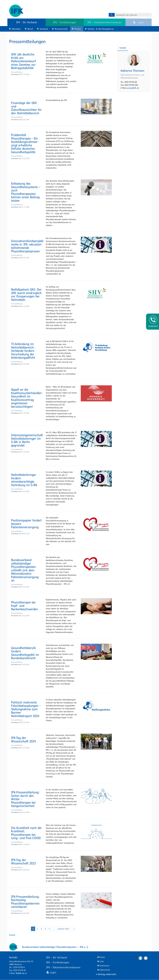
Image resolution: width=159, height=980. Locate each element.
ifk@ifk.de (21, 973)
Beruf (30, 29)
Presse (78, 29)
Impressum (104, 965)
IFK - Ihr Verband (26, 22)
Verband (44, 29)
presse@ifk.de (133, 88)
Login (139, 22)
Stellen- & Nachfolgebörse (101, 29)
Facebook (140, 958)
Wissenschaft (61, 29)
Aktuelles (16, 29)
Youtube (146, 958)
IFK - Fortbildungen (65, 22)
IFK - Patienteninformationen (105, 22)
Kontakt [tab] (123, 48)
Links (102, 961)
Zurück (12, 935)
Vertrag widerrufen (107, 974)
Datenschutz (105, 970)
